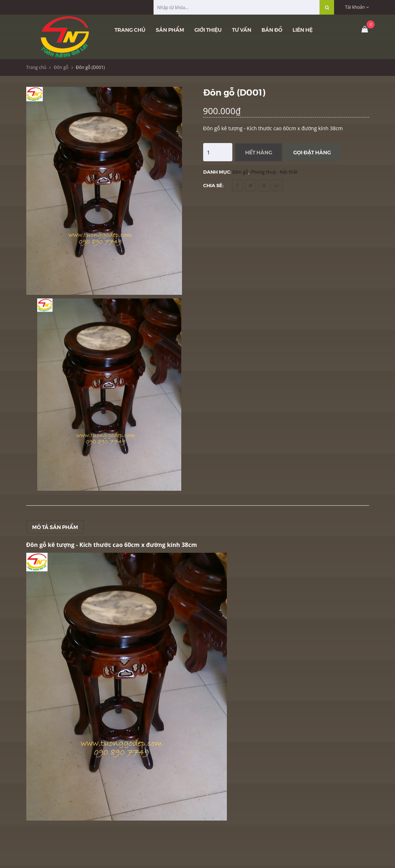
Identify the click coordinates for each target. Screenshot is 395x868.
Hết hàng (259, 152)
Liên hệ (303, 30)
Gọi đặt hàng (312, 152)
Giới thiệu (208, 30)
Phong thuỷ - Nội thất (274, 172)
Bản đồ (272, 30)
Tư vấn (242, 30)
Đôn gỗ (61, 67)
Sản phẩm (170, 30)
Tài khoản (357, 7)
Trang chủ (130, 30)
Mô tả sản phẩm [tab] (55, 527)
